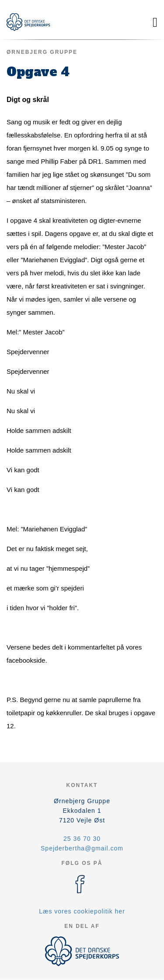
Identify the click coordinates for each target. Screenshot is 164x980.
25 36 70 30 (82, 839)
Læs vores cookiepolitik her (82, 911)
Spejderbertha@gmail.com (82, 848)
